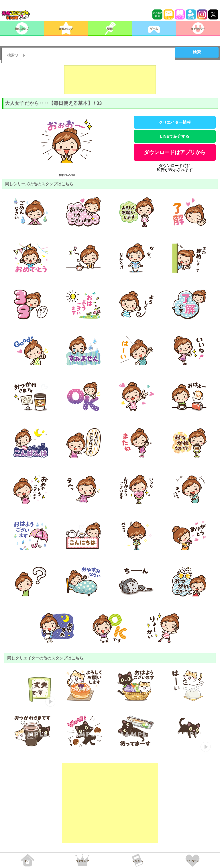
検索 (197, 52)
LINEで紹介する (175, 136)
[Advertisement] (110, 80)
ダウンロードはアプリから (175, 152)
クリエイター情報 (175, 122)
